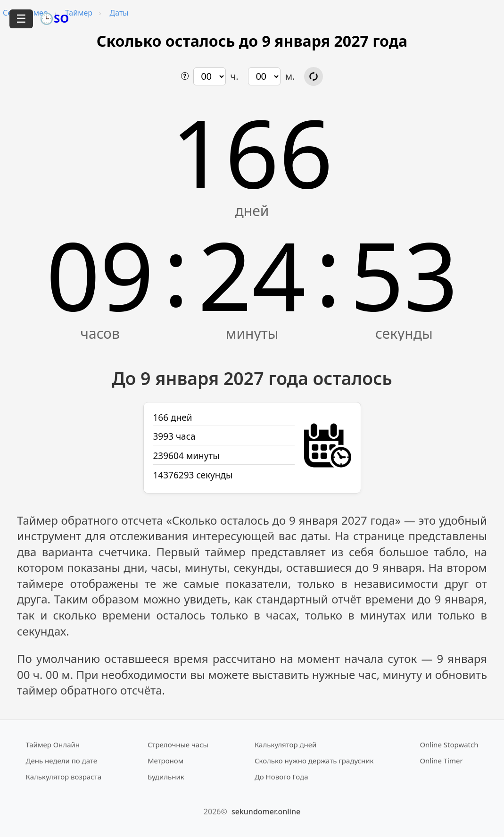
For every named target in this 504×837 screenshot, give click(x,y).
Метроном (165, 761)
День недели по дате (62, 761)
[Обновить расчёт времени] (314, 76)
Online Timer (441, 761)
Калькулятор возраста (64, 777)
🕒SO (54, 18)
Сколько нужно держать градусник (314, 761)
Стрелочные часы (178, 745)
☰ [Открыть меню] (21, 19)
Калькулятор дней (286, 745)
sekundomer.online (266, 812)
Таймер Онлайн (53, 745)
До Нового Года (281, 777)
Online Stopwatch (449, 745)
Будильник (166, 777)
